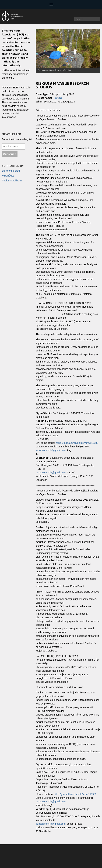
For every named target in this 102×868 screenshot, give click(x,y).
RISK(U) (57, 98)
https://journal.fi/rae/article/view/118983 (77, 443)
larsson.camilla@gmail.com (51, 450)
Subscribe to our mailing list (17, 139)
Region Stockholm (12, 181)
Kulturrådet (8, 176)
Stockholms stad (11, 171)
